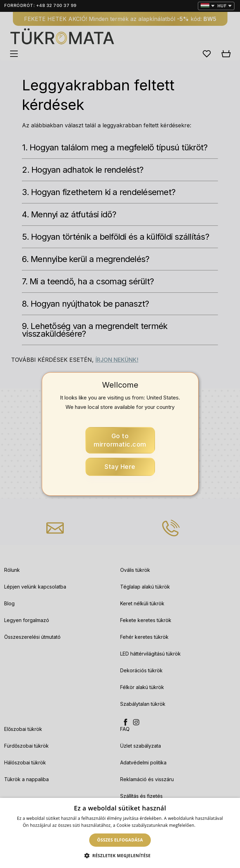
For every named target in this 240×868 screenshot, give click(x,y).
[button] (120, 856)
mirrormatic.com (120, 440)
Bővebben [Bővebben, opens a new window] (207, 825)
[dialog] (120, 833)
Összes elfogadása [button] (120, 840)
